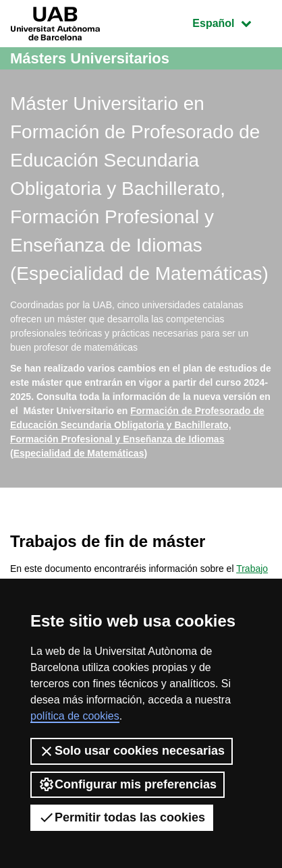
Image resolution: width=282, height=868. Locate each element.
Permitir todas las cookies (122, 817)
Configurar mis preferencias (128, 784)
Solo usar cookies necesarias (132, 751)
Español (232, 22)
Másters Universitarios (90, 58)
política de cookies (75, 716)
